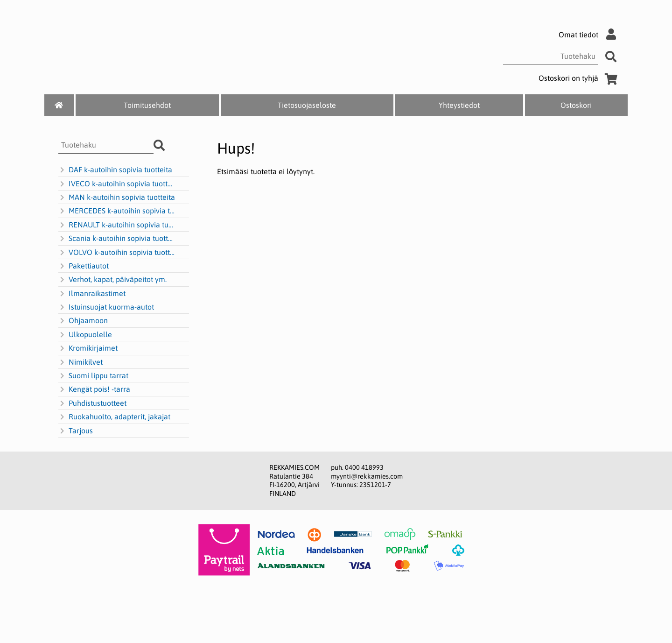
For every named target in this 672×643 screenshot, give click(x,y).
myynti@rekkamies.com (367, 476)
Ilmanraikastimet (92, 294)
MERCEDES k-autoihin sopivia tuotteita (117, 211)
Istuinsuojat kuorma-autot (106, 307)
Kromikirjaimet (88, 348)
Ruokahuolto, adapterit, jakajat (114, 417)
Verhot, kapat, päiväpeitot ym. (112, 280)
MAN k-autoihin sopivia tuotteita (117, 198)
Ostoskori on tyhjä (580, 78)
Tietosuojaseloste (307, 105)
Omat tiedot (590, 35)
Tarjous (76, 431)
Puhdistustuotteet (92, 403)
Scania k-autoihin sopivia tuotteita (117, 239)
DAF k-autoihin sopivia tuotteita (115, 170)
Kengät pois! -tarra (94, 389)
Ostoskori (576, 105)
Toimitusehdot (147, 105)
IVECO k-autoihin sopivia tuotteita (117, 184)
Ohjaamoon (83, 321)
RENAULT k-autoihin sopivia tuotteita (117, 225)
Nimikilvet (80, 362)
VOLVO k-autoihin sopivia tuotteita (117, 253)
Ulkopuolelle (85, 335)
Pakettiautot (84, 266)
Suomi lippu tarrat (93, 376)
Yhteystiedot (459, 105)
